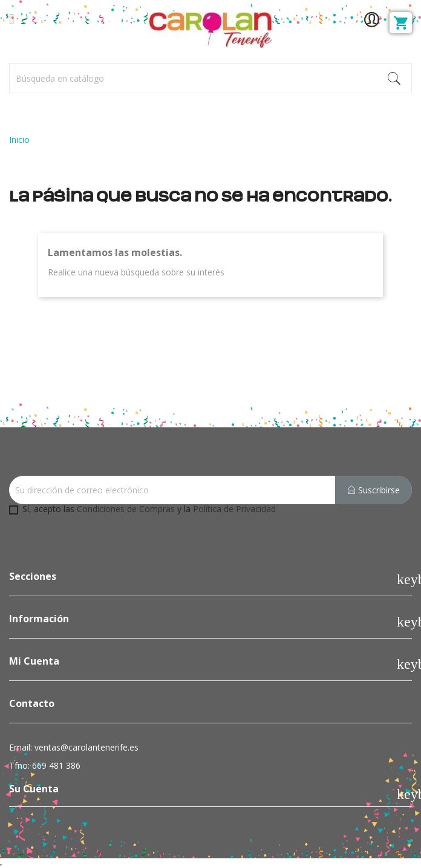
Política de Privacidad (234, 509)
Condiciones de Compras (126, 509)
